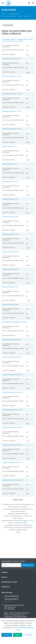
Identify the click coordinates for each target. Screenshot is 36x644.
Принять (18, 635)
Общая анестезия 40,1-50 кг (11, 252)
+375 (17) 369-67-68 (11, 596)
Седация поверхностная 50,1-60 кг (13, 445)
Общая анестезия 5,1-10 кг (10, 181)
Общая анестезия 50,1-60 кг (11, 269)
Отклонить (29, 635)
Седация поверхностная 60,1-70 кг (13, 462)
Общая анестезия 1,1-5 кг (10, 164)
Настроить (7, 635)
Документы (6, 587)
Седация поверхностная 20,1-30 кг (13, 392)
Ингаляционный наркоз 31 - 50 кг (12, 111)
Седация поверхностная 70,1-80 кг (13, 480)
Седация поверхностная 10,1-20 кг (13, 375)
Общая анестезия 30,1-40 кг (11, 234)
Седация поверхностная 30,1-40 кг (13, 410)
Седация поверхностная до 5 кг (12, 340)
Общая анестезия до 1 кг (10, 146)
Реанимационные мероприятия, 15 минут (15, 322)
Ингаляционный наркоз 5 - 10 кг (12, 76)
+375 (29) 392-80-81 (11, 599)
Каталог (4, 577)
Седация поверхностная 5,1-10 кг (12, 357)
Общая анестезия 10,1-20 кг (11, 199)
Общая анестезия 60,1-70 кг (11, 287)
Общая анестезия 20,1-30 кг (11, 217)
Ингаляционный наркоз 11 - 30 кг (12, 94)
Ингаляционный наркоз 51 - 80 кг (12, 129)
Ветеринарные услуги (9, 582)
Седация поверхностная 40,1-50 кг (13, 427)
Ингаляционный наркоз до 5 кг (12, 59)
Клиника (5, 572)
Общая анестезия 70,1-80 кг (11, 304)
